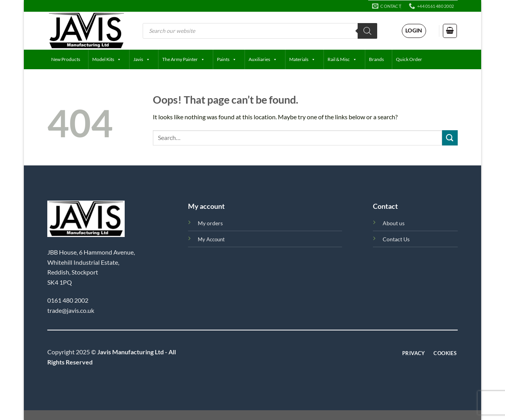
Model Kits (107, 59)
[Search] (367, 31)
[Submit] (450, 138)
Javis (142, 59)
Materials (302, 59)
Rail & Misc (342, 59)
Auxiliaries (263, 59)
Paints (227, 59)
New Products (66, 59)
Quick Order (409, 59)
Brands (376, 59)
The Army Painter (184, 59)
